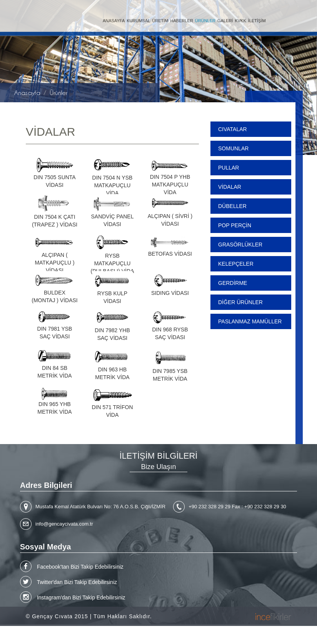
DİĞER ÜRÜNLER (240, 302)
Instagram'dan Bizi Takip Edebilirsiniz (73, 597)
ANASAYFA (114, 18)
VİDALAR (230, 187)
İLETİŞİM (257, 18)
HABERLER (182, 18)
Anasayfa (27, 93)
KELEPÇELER (236, 264)
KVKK (240, 18)
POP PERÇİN (235, 225)
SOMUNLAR (233, 148)
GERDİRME (233, 283)
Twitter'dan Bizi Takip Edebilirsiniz (68, 582)
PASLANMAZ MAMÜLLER (250, 321)
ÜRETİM (160, 18)
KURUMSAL (138, 18)
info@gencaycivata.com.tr (64, 524)
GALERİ (225, 18)
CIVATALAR (233, 129)
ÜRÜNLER (205, 18)
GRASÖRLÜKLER (240, 245)
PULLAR (229, 168)
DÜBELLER (232, 206)
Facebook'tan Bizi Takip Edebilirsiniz (72, 566)
